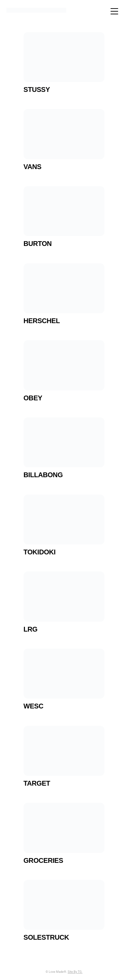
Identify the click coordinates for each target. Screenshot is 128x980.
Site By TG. (75, 972)
